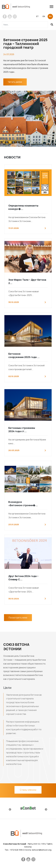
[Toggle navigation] (53, 7)
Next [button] (46, 810)
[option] (28, 808)
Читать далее (15, 82)
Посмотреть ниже (18, 618)
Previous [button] (10, 810)
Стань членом (28, 790)
